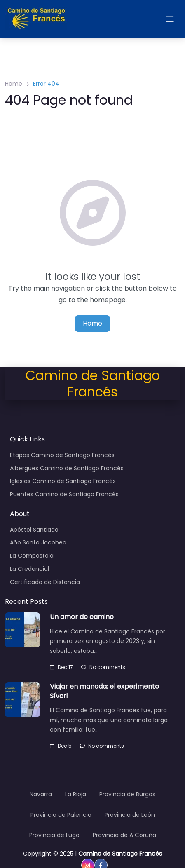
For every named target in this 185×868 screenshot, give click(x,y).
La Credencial (29, 569)
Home (14, 84)
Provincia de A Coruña (124, 835)
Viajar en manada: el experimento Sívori (104, 691)
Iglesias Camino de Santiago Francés (63, 481)
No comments (103, 667)
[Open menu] (170, 19)
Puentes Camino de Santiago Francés (64, 494)
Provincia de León (130, 815)
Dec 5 (61, 746)
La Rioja (76, 794)
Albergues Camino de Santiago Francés (67, 468)
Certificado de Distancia (45, 582)
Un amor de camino (82, 617)
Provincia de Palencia (61, 815)
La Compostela (32, 556)
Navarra (41, 794)
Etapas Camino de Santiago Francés (62, 455)
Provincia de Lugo (54, 835)
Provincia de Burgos (127, 794)
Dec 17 (61, 667)
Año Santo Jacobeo (38, 542)
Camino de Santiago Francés (120, 854)
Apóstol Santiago (34, 530)
